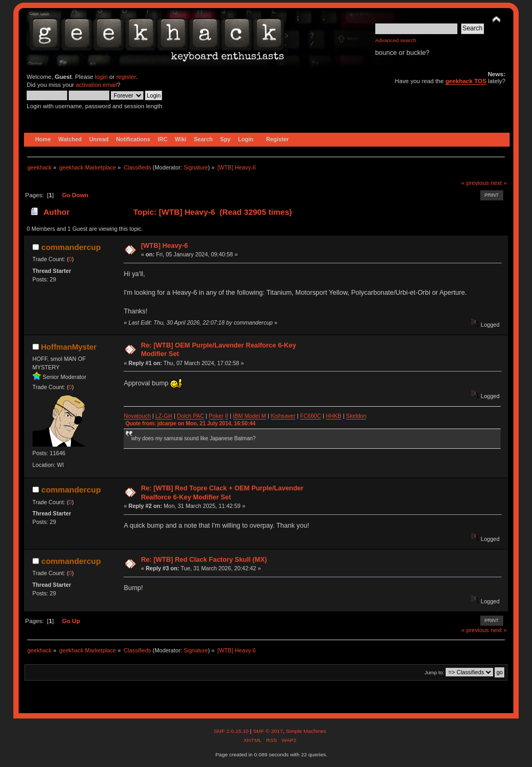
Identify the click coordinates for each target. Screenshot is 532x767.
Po (212, 416)
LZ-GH (164, 416)
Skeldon (356, 416)
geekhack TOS (466, 81)
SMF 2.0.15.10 (232, 731)
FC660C (311, 416)
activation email (96, 85)
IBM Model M (249, 416)
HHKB (333, 416)
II (227, 416)
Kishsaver (283, 416)
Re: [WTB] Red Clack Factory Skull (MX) (204, 560)
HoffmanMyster (69, 347)
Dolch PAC (191, 416)
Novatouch (137, 416)
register (126, 77)
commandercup (71, 247)
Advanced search (396, 40)
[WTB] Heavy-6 (164, 246)
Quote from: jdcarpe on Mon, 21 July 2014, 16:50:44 (190, 423)
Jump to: (434, 672)
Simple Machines (306, 731)
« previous (475, 183)
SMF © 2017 (268, 731)
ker (220, 416)
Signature (196, 167)
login (101, 77)
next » (499, 183)
